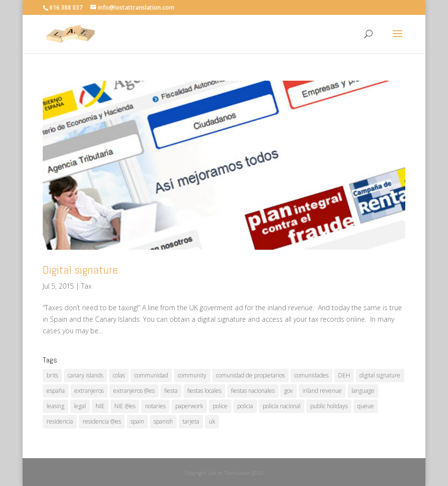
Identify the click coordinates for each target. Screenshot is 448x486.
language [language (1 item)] (363, 391)
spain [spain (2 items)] (137, 421)
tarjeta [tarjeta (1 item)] (191, 421)
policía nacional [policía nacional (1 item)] (282, 406)
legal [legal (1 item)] (80, 406)
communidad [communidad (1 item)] (151, 375)
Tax (86, 286)
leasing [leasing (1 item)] (55, 406)
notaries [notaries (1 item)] (155, 406)
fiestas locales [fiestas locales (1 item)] (204, 391)
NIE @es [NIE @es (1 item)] (125, 406)
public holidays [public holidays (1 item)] (329, 406)
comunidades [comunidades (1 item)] (311, 375)
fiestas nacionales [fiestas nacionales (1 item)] (253, 391)
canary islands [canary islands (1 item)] (85, 375)
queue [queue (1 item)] (366, 406)
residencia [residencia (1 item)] (60, 421)
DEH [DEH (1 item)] (344, 375)
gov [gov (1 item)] (289, 391)
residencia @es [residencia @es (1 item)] (102, 421)
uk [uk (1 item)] (212, 421)
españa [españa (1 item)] (56, 391)
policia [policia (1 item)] (245, 406)
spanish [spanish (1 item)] (163, 421)
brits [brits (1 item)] (52, 375)
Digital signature (80, 270)
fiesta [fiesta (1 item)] (171, 391)
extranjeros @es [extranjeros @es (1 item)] (134, 391)
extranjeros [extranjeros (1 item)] (89, 391)
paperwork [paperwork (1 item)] (189, 406)
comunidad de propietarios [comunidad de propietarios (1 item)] (250, 375)
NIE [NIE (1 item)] (100, 406)
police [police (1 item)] (220, 406)
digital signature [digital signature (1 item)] (380, 375)
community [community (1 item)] (192, 375)
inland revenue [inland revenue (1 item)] (322, 391)
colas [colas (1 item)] (119, 375)
